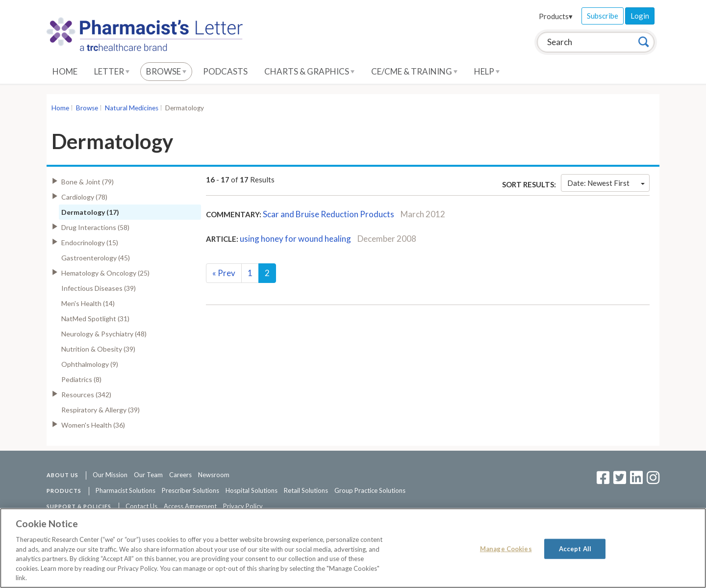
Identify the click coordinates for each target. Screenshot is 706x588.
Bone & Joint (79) (88, 182)
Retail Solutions (306, 490)
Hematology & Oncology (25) (105, 273)
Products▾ (556, 16)
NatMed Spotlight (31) (95, 319)
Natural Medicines (132, 108)
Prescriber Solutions (190, 490)
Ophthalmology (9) (90, 364)
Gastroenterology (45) (96, 258)
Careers (180, 475)
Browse (166, 71)
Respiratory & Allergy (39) (101, 410)
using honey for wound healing (295, 239)
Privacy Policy (243, 506)
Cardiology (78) (84, 197)
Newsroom (214, 475)
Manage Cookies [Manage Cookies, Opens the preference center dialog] (506, 548)
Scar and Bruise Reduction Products (328, 214)
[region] (353, 548)
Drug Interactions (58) (95, 227)
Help (487, 71)
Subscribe (603, 16)
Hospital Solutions (252, 490)
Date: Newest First (606, 183)
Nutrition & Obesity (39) (98, 349)
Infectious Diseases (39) (99, 288)
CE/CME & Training (414, 71)
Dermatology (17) (90, 212)
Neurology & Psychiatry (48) (104, 334)
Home (65, 71)
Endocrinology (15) (90, 243)
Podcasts (225, 71)
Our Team (148, 475)
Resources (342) (86, 395)
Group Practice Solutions (370, 490)
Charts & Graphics (309, 71)
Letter (112, 71)
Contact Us (141, 506)
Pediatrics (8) (81, 379)
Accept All (575, 548)
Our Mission (110, 475)
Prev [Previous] (224, 273)
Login (640, 16)
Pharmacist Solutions (126, 490)
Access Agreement (190, 506)
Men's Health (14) (88, 303)
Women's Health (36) (93, 425)
